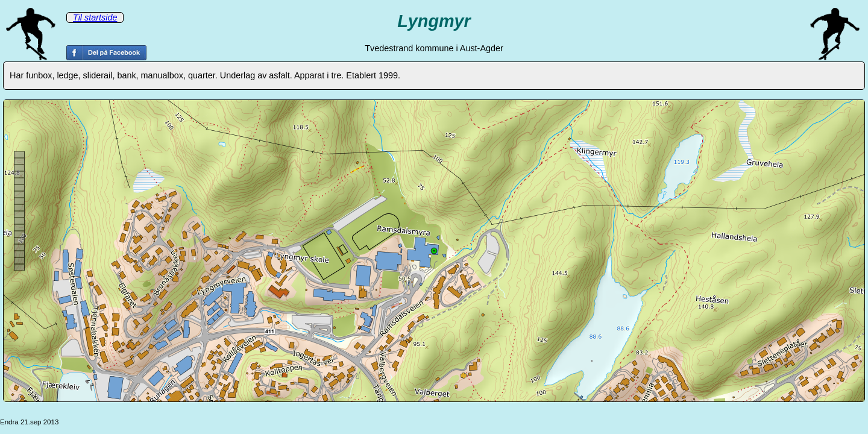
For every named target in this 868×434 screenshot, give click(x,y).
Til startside (95, 17)
